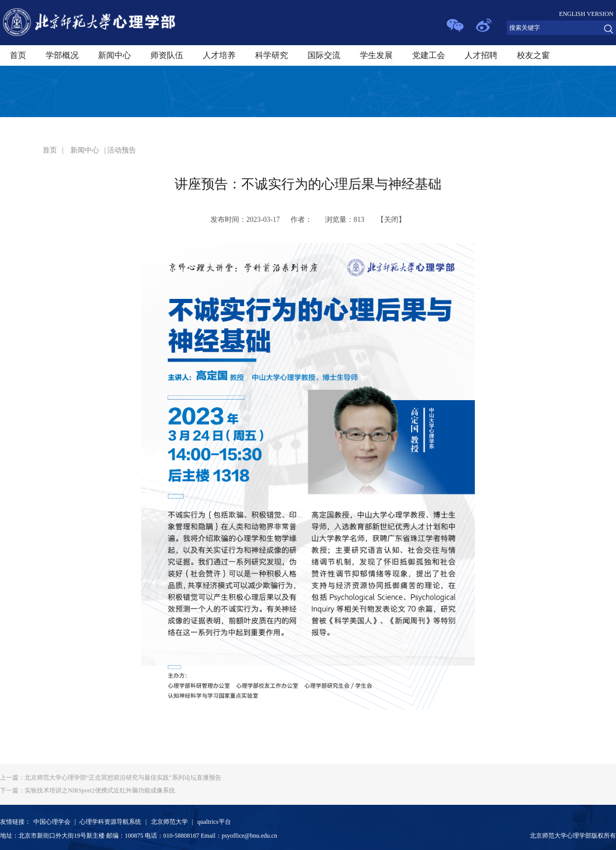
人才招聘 (481, 55)
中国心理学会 (52, 822)
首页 (18, 55)
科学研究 (272, 55)
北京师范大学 (169, 822)
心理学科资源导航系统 (110, 822)
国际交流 (324, 55)
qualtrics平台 (214, 822)
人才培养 (219, 55)
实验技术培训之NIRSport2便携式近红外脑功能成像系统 (88, 790)
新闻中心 (114, 55)
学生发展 (376, 55)
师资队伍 (167, 55)
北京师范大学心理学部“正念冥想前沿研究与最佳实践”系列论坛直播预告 (111, 778)
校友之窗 (533, 55)
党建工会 (429, 55)
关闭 (391, 220)
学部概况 (62, 55)
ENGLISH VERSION (586, 14)
